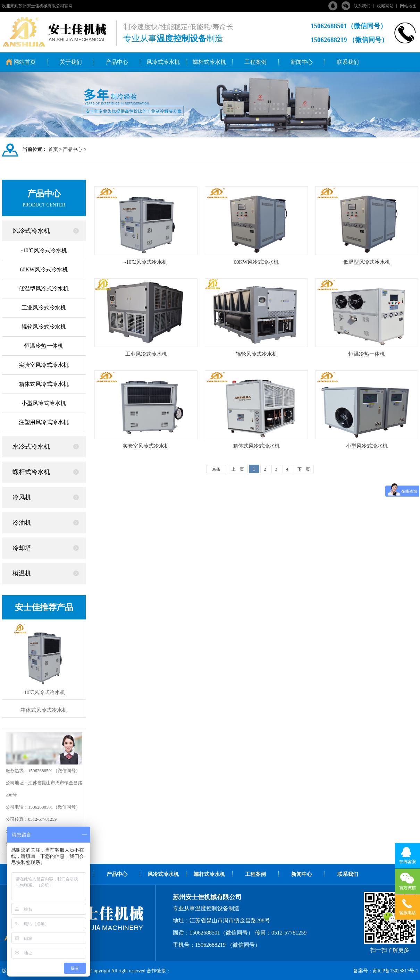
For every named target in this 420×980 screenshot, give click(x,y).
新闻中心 (302, 62)
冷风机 (22, 497)
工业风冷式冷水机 (44, 308)
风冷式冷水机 (163, 62)
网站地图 (408, 6)
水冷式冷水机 (31, 447)
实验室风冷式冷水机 (44, 365)
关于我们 (71, 62)
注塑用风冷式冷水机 (44, 422)
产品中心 (117, 62)
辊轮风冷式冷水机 (44, 327)
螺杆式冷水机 (209, 62)
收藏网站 (385, 6)
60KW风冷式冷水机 (44, 269)
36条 (216, 469)
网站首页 (25, 62)
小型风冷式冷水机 (44, 403)
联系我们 (362, 6)
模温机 (22, 573)
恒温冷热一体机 (44, 346)
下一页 (304, 469)
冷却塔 (22, 548)
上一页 (238, 469)
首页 (53, 149)
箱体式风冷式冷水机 (44, 384)
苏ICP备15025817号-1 (396, 971)
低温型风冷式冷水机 (44, 289)
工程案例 (255, 62)
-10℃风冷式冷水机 (44, 250)
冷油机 (22, 523)
